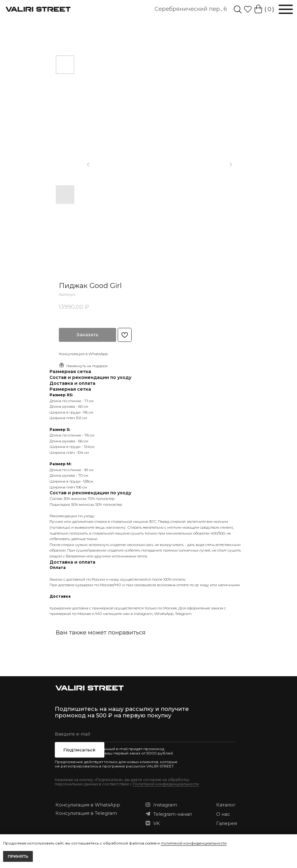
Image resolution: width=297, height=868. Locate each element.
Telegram (183, 614)
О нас (223, 814)
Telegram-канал (173, 814)
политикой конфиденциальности (194, 843)
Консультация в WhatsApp (88, 805)
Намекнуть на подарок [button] (83, 365)
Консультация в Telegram (86, 813)
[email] (145, 734)
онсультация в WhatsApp (85, 354)
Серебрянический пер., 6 (191, 9)
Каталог (226, 805)
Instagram (143, 614)
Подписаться (79, 750)
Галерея (227, 823)
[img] (238, 9)
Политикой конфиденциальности (166, 784)
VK (157, 823)
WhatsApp (164, 614)
